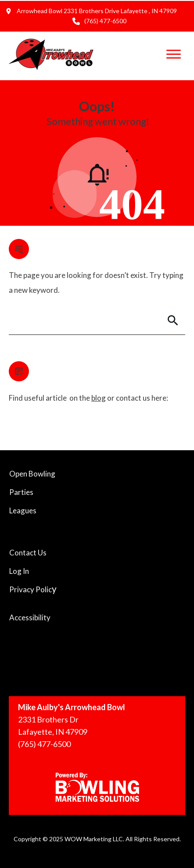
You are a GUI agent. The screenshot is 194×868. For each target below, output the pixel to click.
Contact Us (28, 553)
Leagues (23, 510)
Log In (19, 571)
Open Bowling (32, 474)
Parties (21, 492)
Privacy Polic (31, 589)
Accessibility (30, 617)
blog (99, 398)
